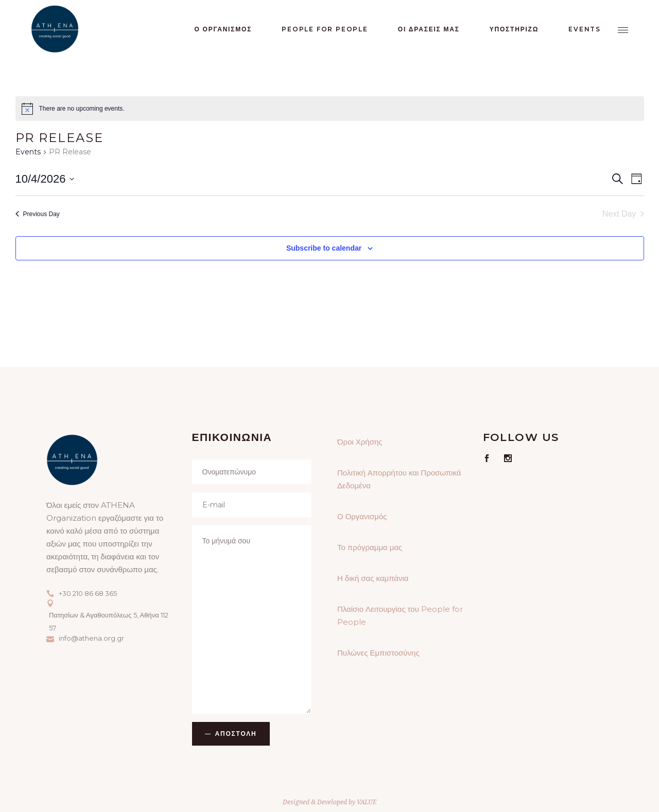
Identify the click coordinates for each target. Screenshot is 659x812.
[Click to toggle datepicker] (45, 179)
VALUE (367, 802)
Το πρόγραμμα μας (370, 547)
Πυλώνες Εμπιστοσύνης (378, 653)
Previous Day (38, 214)
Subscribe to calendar (324, 248)
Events (28, 152)
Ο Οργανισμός (362, 516)
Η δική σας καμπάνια (373, 578)
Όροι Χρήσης (360, 442)
